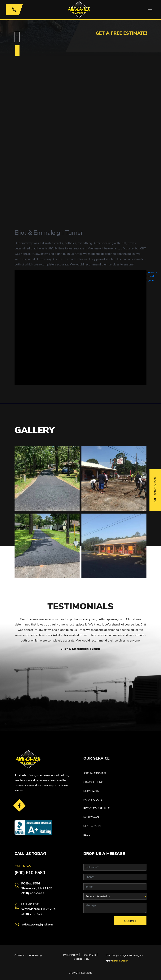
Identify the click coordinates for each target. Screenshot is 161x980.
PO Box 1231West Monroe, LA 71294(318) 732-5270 (38, 909)
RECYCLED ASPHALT (96, 808)
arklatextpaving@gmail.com (37, 925)
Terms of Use (89, 955)
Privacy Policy (70, 955)
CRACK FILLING (93, 782)
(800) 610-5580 (30, 873)
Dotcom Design (120, 961)
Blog (87, 835)
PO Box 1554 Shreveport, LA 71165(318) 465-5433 (37, 888)
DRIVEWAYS (91, 791)
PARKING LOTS (93, 800)
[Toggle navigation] (150, 10)
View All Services (80, 973)
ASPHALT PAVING (95, 773)
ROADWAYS (91, 817)
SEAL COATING (93, 826)
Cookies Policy (82, 959)
